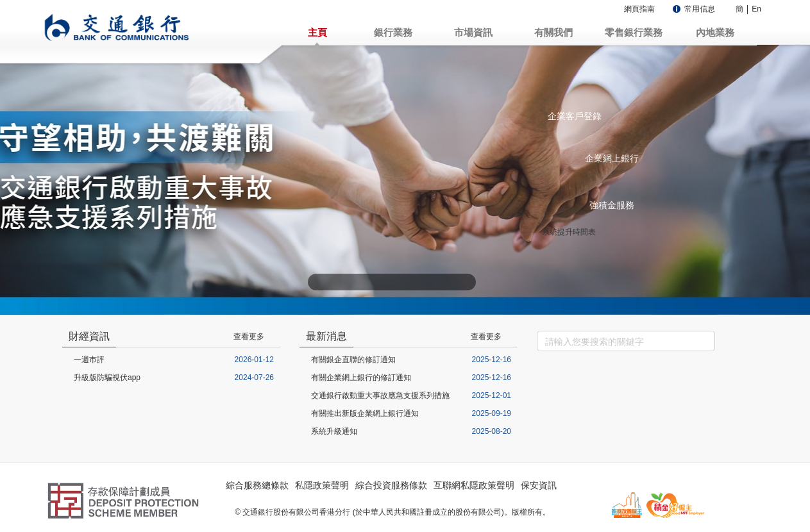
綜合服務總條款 (257, 485)
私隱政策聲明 (322, 485)
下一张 (466, 282)
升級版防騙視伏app (107, 378)
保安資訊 (539, 485)
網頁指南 (639, 9)
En (756, 9)
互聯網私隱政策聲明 (474, 485)
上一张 (318, 282)
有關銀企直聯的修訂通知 (353, 360)
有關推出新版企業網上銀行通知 (365, 413)
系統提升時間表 (569, 232)
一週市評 (89, 360)
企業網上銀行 (612, 158)
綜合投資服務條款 (391, 485)
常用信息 (700, 9)
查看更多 (249, 337)
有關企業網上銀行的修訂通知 (361, 378)
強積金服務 (612, 205)
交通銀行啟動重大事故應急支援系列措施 (380, 395)
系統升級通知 (334, 431)
